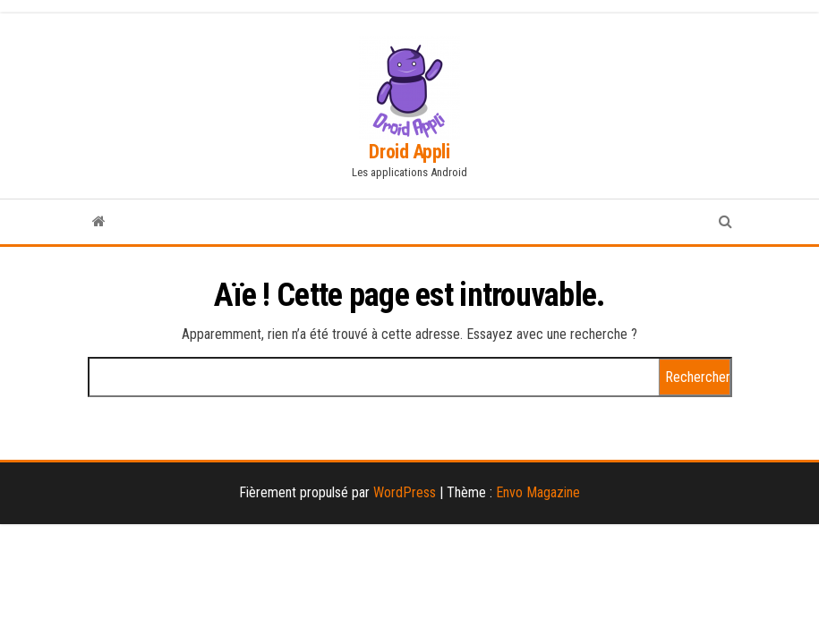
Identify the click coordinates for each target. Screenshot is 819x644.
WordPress (405, 492)
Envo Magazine (538, 492)
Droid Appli (409, 152)
